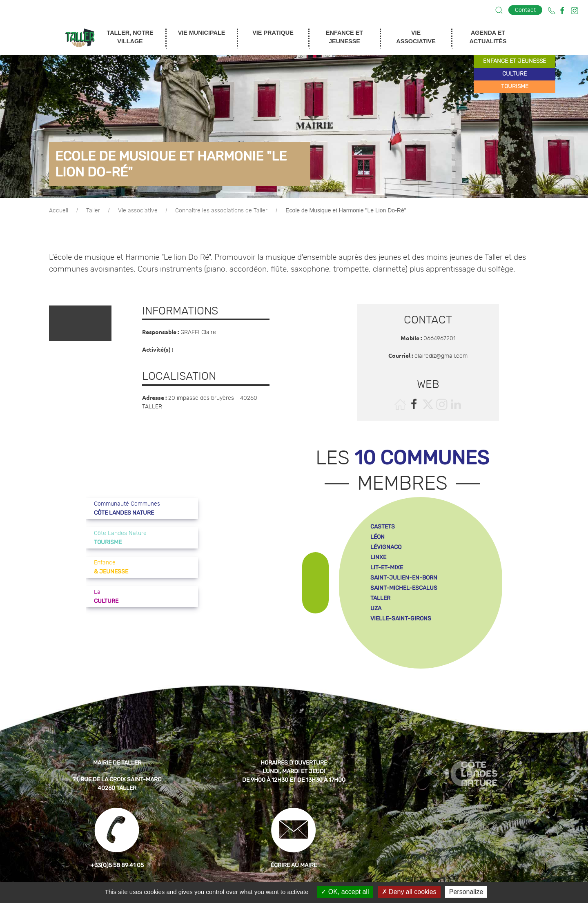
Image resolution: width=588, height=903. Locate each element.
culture (514, 74)
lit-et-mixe (387, 567)
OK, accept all (345, 892)
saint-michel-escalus (404, 588)
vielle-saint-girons (401, 619)
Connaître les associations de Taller (221, 211)
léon (378, 537)
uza (376, 608)
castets (383, 527)
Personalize (466, 892)
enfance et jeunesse (514, 61)
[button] (499, 10)
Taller (93, 211)
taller (380, 598)
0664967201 (440, 339)
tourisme (515, 87)
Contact (525, 10)
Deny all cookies (409, 892)
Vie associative (138, 211)
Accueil (59, 211)
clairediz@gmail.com (441, 356)
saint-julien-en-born (404, 578)
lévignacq (386, 547)
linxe (378, 557)
